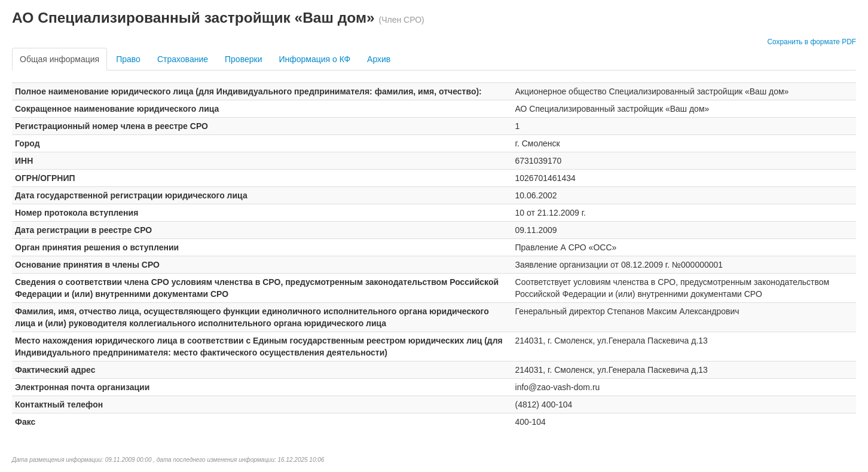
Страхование (183, 59)
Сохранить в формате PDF (812, 42)
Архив (379, 59)
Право (128, 59)
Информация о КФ (314, 59)
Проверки (243, 59)
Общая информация (59, 59)
